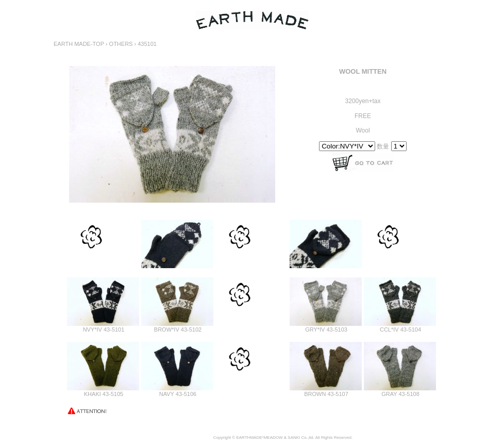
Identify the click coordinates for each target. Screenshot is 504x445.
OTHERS (121, 44)
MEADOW (273, 438)
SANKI (294, 438)
